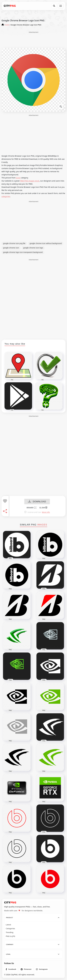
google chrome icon (11, 248)
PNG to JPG (10, 936)
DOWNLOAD (37, 502)
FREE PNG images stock (30, 181)
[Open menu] (61, 6)
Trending (10, 932)
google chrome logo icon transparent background (23, 252)
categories (6, 196)
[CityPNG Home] (10, 6)
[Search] (54, 6)
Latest (8, 925)
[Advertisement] (34, 40)
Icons (18, 178)
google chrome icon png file (14, 243)
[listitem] (11, 969)
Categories (10, 929)
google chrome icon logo (33, 248)
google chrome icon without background (46, 243)
